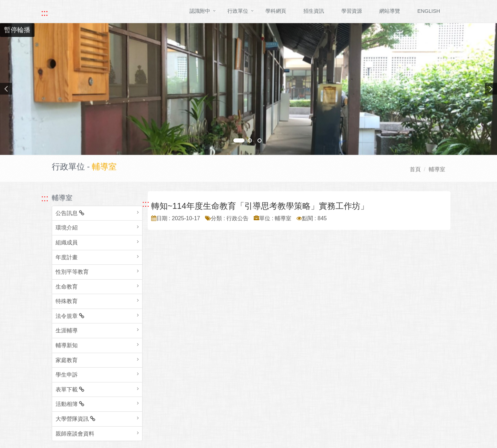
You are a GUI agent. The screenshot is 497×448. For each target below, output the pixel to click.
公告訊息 (70, 213)
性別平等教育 (72, 272)
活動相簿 (70, 404)
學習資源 (352, 11)
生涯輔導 (67, 330)
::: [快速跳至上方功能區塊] (45, 13)
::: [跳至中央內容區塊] (146, 204)
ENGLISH (429, 11)
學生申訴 (67, 375)
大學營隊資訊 (75, 419)
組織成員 (67, 242)
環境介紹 (67, 228)
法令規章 (70, 316)
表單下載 (70, 389)
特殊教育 (67, 301)
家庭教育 (67, 360)
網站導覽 (390, 11)
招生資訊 (314, 11)
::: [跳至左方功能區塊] (45, 198)
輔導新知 (67, 345)
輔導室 (437, 169)
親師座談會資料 (75, 434)
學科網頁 (276, 11)
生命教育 (67, 287)
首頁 (415, 169)
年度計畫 (67, 257)
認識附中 (200, 11)
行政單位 (238, 11)
